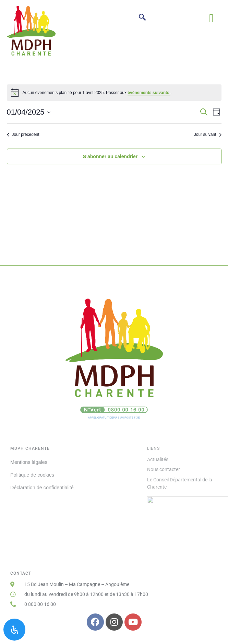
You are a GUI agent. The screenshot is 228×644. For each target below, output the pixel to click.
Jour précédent (23, 134)
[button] (211, 18)
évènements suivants (149, 93)
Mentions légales (29, 462)
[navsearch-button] (142, 18)
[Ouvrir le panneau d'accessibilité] (14, 630)
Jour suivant (208, 134)
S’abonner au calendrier (110, 156)
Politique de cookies (32, 475)
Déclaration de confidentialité (42, 488)
